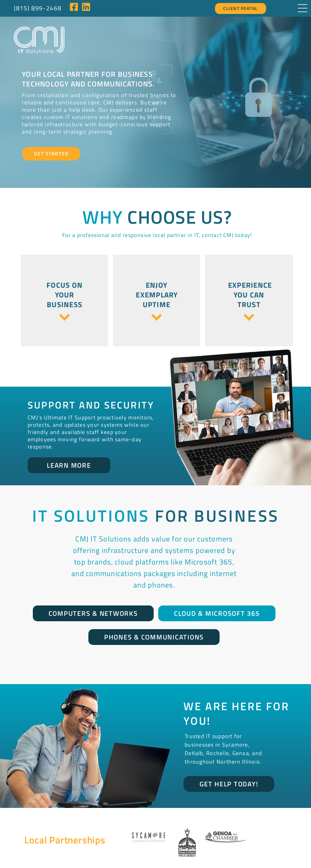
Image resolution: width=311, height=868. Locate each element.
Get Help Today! (229, 767)
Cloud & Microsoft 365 (217, 597)
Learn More (69, 449)
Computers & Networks (93, 597)
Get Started (51, 137)
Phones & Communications (154, 620)
